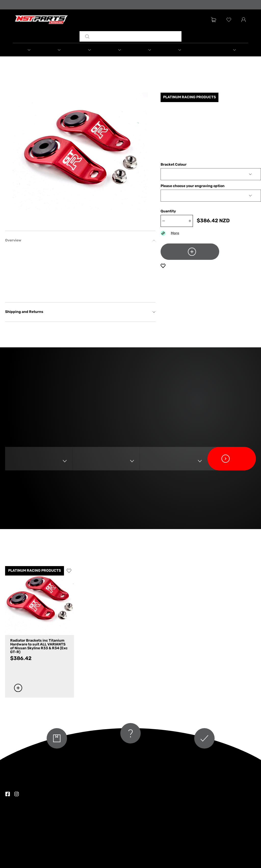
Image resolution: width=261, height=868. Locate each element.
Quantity (168, 211)
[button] (28, 50)
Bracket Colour (174, 165)
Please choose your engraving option (193, 186)
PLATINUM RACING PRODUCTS (35, 571)
